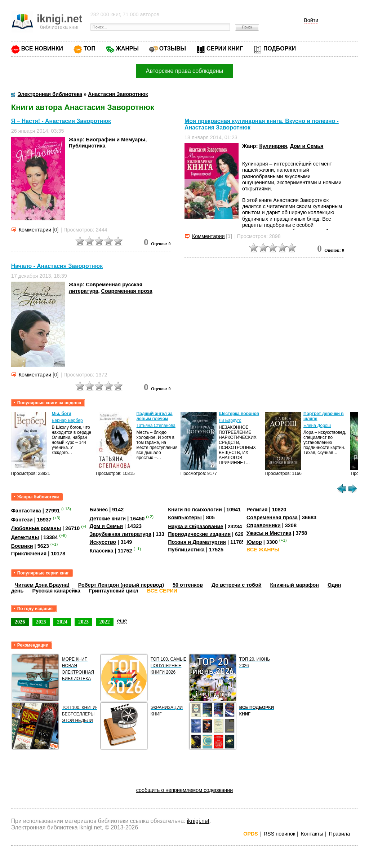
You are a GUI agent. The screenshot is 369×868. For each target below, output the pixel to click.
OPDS (251, 834)
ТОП (90, 49)
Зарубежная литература (120, 534)
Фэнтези (22, 520)
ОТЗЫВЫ (173, 49)
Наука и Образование (195, 526)
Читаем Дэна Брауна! (42, 585)
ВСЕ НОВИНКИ (42, 49)
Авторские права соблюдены (184, 71)
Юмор (254, 542)
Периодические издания (199, 534)
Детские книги (108, 519)
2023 (83, 622)
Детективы (25, 537)
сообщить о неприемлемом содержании (185, 790)
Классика (101, 551)
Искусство (103, 542)
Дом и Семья (307, 146)
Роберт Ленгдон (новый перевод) (121, 585)
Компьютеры (185, 517)
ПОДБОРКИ (280, 49)
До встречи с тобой (237, 585)
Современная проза (127, 291)
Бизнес (99, 510)
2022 (105, 622)
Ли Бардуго (230, 420)
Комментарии (35, 230)
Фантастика (26, 511)
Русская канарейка (56, 591)
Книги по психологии (195, 510)
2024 (62, 622)
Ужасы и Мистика (269, 533)
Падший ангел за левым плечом (155, 416)
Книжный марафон (295, 585)
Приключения (29, 554)
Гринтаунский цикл (114, 591)
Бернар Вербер (67, 420)
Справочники (264, 525)
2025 (41, 622)
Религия (257, 510)
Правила (339, 834)
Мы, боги (62, 414)
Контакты (312, 834)
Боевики (22, 546)
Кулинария (273, 146)
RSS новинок (279, 834)
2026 (20, 622)
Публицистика (87, 146)
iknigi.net (198, 821)
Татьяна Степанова (156, 426)
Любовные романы (36, 528)
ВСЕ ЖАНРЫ (263, 550)
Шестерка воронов (239, 414)
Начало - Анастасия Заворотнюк (57, 266)
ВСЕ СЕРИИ (162, 591)
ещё (122, 621)
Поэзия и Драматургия (197, 542)
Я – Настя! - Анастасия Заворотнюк (61, 121)
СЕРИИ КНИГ (225, 49)
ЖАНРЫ (127, 49)
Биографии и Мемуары (115, 140)
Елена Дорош (317, 426)
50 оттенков (188, 585)
